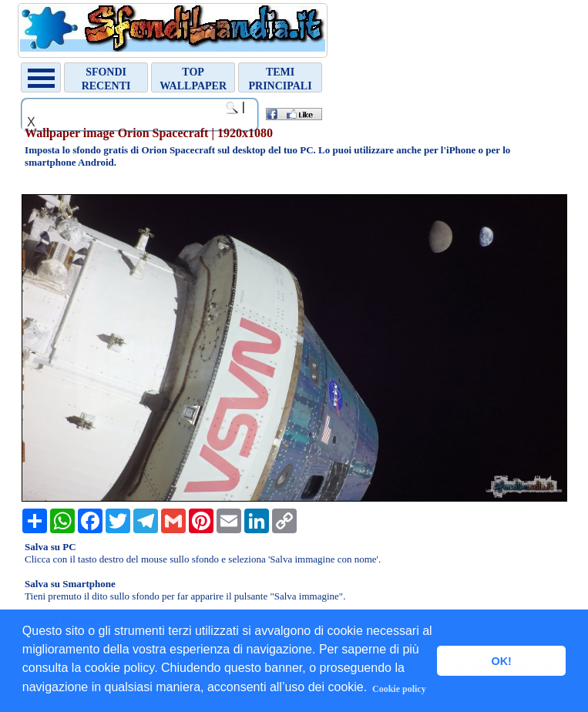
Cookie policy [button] (399, 689)
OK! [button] (501, 661)
